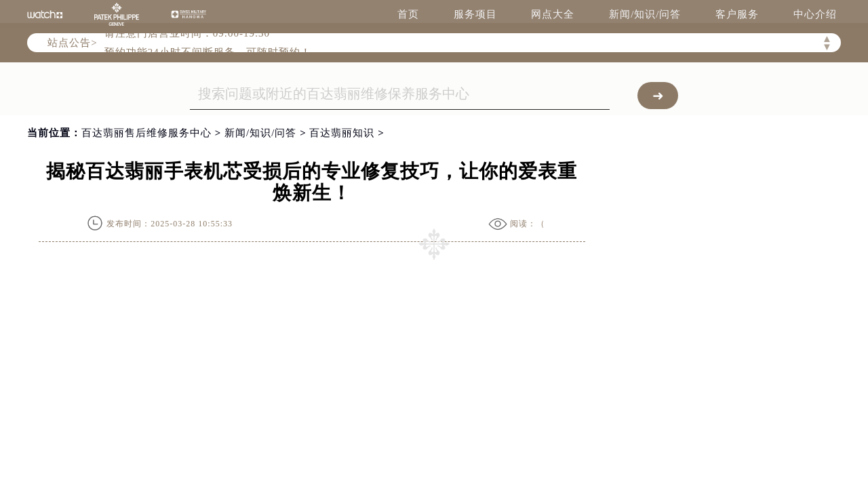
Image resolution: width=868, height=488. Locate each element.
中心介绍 (815, 14)
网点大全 (553, 14)
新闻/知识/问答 (645, 14)
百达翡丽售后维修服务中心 (146, 133)
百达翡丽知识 (342, 133)
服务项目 (475, 14)
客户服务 (737, 14)
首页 (408, 14)
